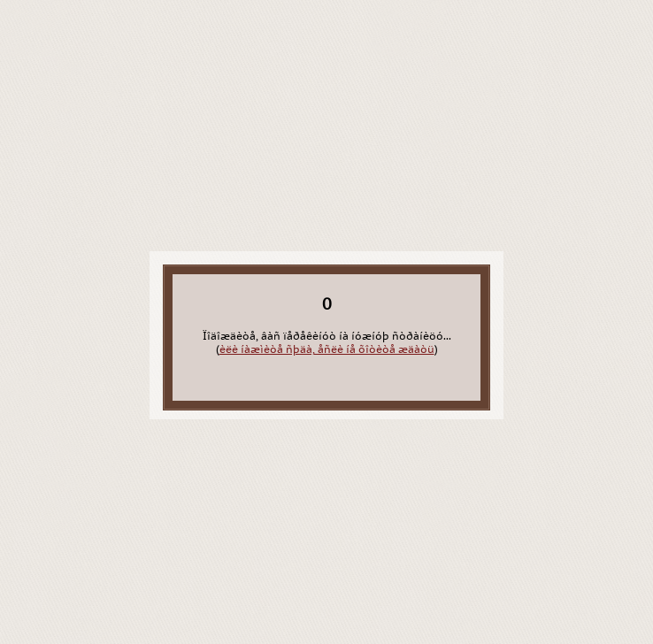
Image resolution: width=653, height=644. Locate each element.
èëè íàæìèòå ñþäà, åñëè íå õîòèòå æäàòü (327, 349)
